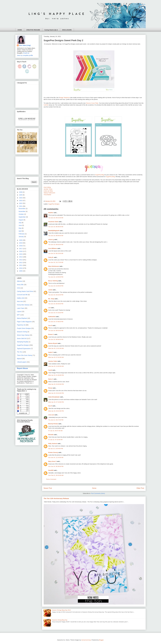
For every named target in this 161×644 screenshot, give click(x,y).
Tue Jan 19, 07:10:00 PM (56, 313)
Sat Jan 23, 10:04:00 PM (56, 449)
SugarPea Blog (100, 175)
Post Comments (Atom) (98, 493)
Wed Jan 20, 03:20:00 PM (56, 384)
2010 (21, 268)
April (20, 231)
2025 (21, 195)
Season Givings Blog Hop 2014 (61, 610)
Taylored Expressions (24, 349)
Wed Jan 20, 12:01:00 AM (56, 348)
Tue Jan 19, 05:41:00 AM (56, 218)
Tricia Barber (47, 195)
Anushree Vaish (53, 222)
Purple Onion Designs (24, 328)
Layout (19, 311)
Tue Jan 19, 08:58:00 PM (56, 339)
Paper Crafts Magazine (24, 322)
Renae (50, 388)
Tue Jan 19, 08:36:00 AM (56, 227)
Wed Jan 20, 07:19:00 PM (56, 402)
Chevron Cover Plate (92, 103)
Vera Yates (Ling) (25, 45)
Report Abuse (22, 368)
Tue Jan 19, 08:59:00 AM (56, 236)
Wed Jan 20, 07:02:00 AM (56, 357)
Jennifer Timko (48, 189)
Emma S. (51, 334)
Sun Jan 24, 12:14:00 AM (56, 457)
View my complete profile (25, 55)
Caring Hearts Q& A (51, 30)
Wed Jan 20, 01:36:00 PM (56, 375)
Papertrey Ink (21, 325)
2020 (21, 240)
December (22, 209)
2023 (21, 201)
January (21, 237)
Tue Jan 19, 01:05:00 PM (56, 286)
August (21, 220)
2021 (21, 206)
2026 (21, 192)
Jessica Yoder (53, 361)
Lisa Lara (51, 415)
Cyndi (50, 370)
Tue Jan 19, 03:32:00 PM (56, 295)
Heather (51, 213)
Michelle (51, 435)
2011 (21, 265)
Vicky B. (51, 257)
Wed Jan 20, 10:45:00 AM (56, 366)
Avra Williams (53, 248)
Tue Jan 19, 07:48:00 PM (56, 322)
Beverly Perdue (53, 424)
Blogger (101, 640)
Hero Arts (20, 301)
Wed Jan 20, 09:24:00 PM (56, 411)
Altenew (20, 281)
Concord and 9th (22, 295)
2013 (21, 260)
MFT (18, 315)
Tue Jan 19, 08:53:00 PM (56, 331)
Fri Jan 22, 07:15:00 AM (55, 440)
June (20, 225)
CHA (18, 288)
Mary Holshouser (54, 266)
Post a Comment (51, 479)
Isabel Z (51, 352)
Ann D (50, 325)
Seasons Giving (22, 332)
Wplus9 (19, 359)
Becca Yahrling (53, 281)
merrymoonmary (86, 640)
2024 (21, 198)
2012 (21, 263)
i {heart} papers (22, 362)
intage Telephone (65, 98)
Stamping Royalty (23, 342)
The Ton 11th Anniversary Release (56, 498)
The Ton (20, 352)
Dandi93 (51, 470)
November (22, 211)
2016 (21, 251)
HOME (20, 30)
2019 (21, 243)
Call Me (46, 105)
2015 (21, 254)
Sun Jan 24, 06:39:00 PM (56, 466)
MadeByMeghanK (54, 231)
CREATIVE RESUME (33, 30)
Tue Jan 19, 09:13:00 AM (56, 253)
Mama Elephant (22, 318)
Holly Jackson (53, 444)
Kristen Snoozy (53, 452)
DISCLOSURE (67, 30)
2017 (21, 249)
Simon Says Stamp (23, 335)
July (20, 223)
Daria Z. (51, 379)
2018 (21, 246)
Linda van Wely (48, 191)
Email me (26, 53)
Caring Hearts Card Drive (25, 291)
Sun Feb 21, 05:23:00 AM (56, 475)
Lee (49, 308)
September (22, 217)
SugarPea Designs (54, 204)
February (22, 234)
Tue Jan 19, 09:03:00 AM (56, 245)
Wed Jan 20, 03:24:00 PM (56, 393)
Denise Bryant (53, 343)
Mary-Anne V (52, 461)
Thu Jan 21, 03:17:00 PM (56, 420)
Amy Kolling (47, 187)
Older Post (140, 488)
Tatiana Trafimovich (49, 193)
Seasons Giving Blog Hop (60, 620)
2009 (21, 271)
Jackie (50, 290)
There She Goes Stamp (24, 355)
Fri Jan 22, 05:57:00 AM (55, 431)
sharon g (51, 239)
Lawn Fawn (21, 308)
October (21, 214)
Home (94, 488)
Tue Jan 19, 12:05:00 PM (56, 277)
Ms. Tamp (51, 299)
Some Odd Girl (22, 338)
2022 (21, 203)
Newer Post (48, 488)
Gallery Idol (21, 298)
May (20, 228)
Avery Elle (20, 285)
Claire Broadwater (54, 397)
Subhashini (52, 317)
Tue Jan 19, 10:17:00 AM (56, 262)
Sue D (50, 406)
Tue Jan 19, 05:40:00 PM (56, 304)
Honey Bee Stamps (23, 305)
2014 (21, 257)
